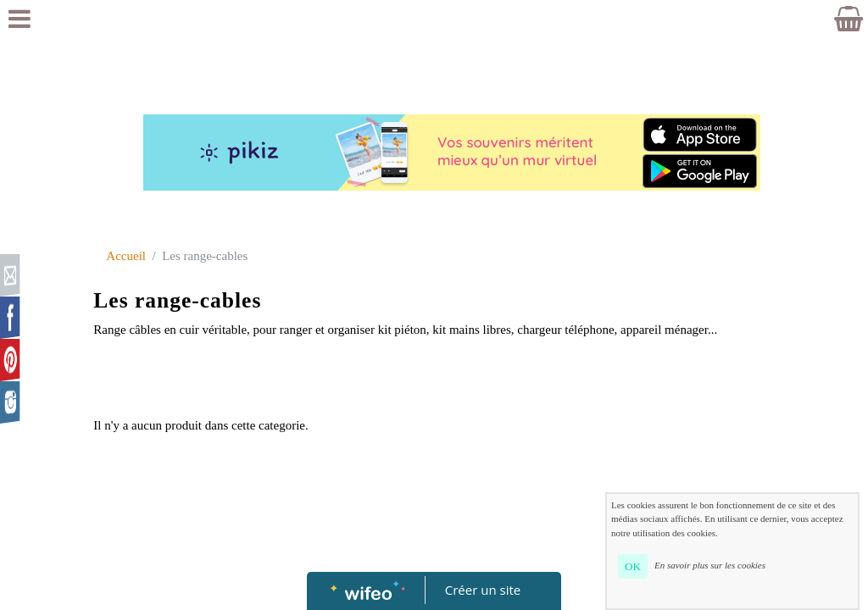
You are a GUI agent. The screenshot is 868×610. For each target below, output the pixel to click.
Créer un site (483, 590)
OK (633, 566)
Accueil (126, 256)
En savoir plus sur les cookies (710, 565)
